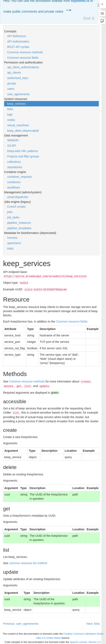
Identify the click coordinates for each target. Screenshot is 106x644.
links (10, 109)
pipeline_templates (19, 228)
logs (10, 114)
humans (12, 238)
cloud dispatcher (18, 197)
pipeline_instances (19, 223)
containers (14, 182)
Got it (89, 18)
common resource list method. (28, 563)
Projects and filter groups (23, 156)
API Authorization (18, 41)
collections (14, 162)
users (11, 89)
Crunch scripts (16, 207)
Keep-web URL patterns (23, 151)
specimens (14, 243)
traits (10, 248)
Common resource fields (23, 58)
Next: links (93, 624)
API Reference (17, 36)
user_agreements (18, 94)
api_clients (14, 73)
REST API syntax (18, 47)
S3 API (12, 146)
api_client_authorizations (23, 67)
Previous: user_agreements (21, 624)
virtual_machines (18, 125)
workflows (14, 187)
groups (12, 83)
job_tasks (13, 217)
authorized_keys (18, 78)
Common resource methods (25, 52)
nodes (11, 120)
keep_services (16, 104)
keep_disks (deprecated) (23, 131)
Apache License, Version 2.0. (86, 642)
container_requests (19, 177)
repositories (15, 167)
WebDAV (13, 140)
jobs (10, 212)
